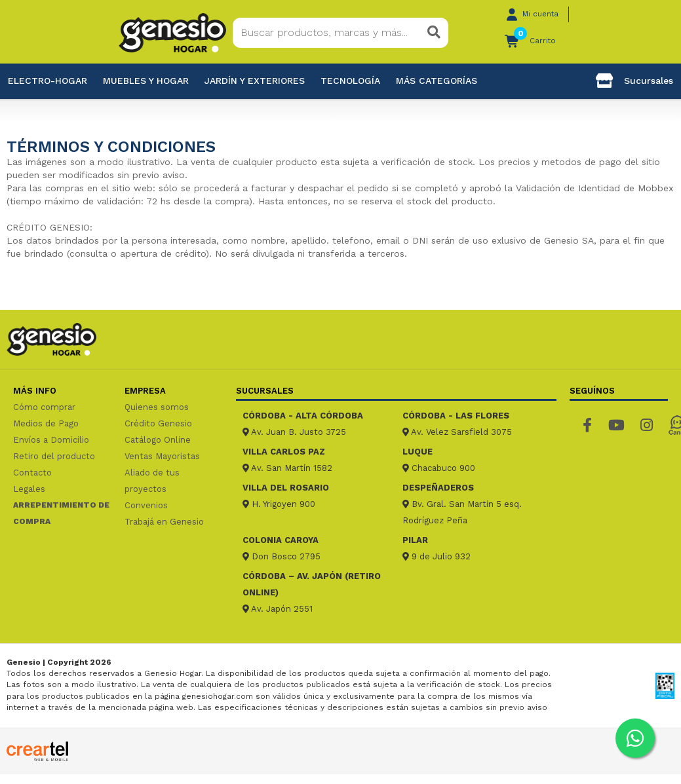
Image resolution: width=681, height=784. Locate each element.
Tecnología (350, 81)
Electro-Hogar (48, 81)
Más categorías (437, 81)
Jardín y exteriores (255, 81)
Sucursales (634, 81)
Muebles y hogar (146, 81)
